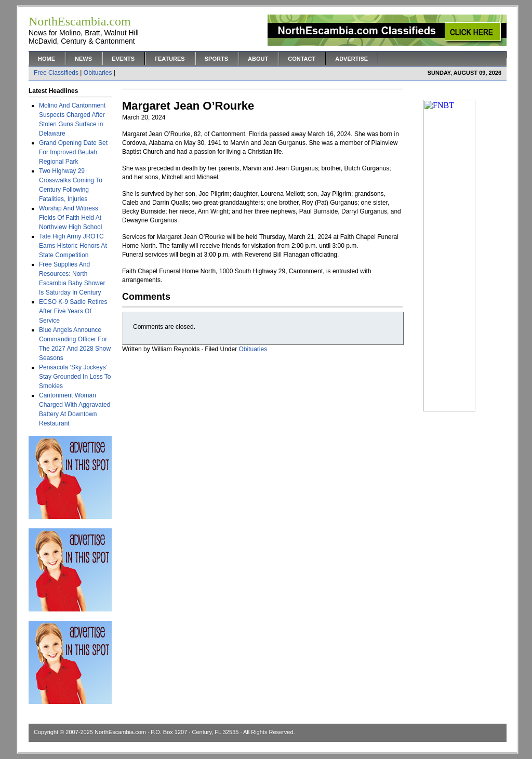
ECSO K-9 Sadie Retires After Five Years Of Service (73, 311)
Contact (302, 59)
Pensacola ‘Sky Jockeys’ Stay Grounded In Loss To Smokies (75, 377)
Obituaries (98, 73)
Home (46, 59)
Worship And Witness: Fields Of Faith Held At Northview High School (70, 218)
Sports (216, 59)
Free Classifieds (56, 73)
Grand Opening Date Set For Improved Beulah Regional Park (73, 152)
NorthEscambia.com (120, 732)
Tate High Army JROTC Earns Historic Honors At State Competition (73, 246)
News (83, 59)
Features (169, 59)
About (258, 59)
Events (123, 59)
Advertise (351, 59)
